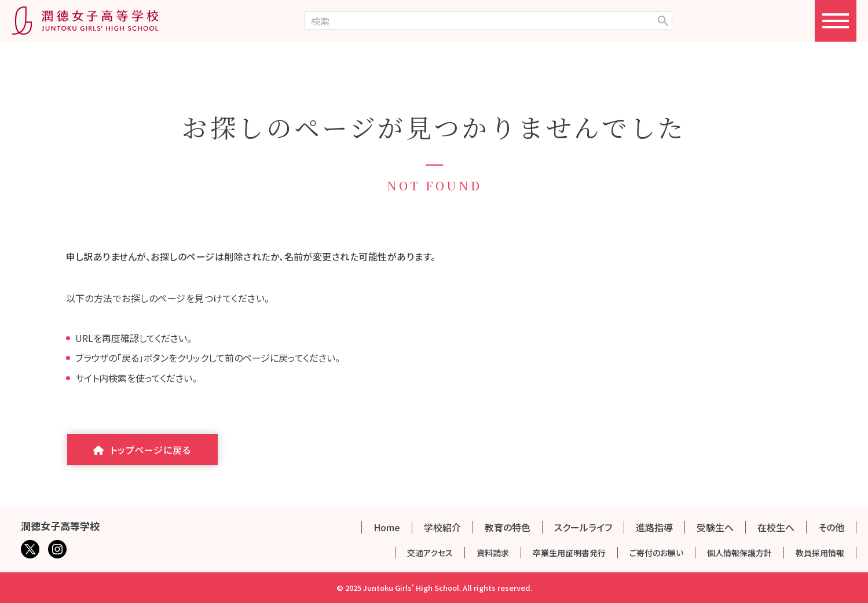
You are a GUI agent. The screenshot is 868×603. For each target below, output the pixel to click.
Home (387, 527)
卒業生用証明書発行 (569, 553)
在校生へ (776, 527)
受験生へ (715, 527)
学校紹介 (442, 527)
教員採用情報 (820, 553)
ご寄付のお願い (656, 553)
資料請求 (493, 553)
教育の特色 (508, 527)
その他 (831, 527)
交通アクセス (430, 553)
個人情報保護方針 (739, 553)
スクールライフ (583, 527)
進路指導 (654, 527)
